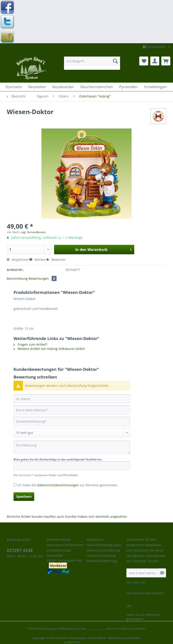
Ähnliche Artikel (19, 517)
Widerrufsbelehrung (102, 561)
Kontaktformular (59, 550)
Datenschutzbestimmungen (58, 485)
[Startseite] (14, 87)
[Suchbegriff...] (92, 61)
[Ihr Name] (72, 399)
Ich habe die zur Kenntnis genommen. (68, 485)
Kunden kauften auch (48, 517)
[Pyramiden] (128, 87)
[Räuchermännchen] (97, 87)
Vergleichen (18, 260)
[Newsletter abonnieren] (162, 573)
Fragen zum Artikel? (30, 344)
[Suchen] (115, 61)
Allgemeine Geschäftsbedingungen (104, 542)
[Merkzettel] (144, 61)
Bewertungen (43, 278)
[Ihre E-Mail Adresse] (142, 573)
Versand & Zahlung (101, 555)
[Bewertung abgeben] (72, 433)
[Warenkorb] (166, 61)
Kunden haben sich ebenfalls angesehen (96, 517)
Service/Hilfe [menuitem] (155, 47)
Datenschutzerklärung (103, 550)
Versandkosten (96, 629)
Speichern (24, 497)
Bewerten (56, 260)
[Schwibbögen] (155, 87)
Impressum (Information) (65, 545)
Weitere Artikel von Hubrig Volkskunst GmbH (49, 349)
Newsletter (55, 555)
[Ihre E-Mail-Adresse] (72, 410)
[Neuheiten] (37, 87)
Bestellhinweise (58, 539)
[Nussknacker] (63, 87)
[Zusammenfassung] (72, 421)
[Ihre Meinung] (72, 447)
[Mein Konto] (155, 61)
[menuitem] (92, 63)
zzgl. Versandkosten (33, 232)
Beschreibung (17, 278)
